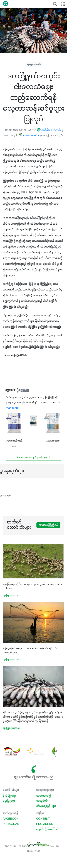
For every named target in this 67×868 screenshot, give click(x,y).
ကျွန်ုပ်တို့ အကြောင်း (48, 829)
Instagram (11, 824)
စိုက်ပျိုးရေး (9, 796)
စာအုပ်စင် (42, 801)
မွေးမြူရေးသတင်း (34, 64)
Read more (12, 408)
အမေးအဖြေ (44, 796)
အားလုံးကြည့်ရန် (48, 525)
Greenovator (29, 135)
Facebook (11, 819)
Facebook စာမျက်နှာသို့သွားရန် (33, 458)
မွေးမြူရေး (9, 801)
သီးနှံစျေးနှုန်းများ (46, 806)
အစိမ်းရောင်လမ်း (49, 130)
